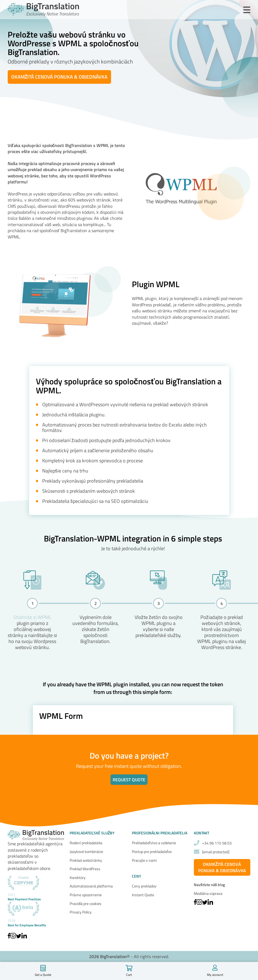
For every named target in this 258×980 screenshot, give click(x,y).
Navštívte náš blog (209, 885)
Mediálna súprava (208, 893)
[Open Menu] (247, 10)
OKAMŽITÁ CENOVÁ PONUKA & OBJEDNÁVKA (59, 77)
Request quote (129, 780)
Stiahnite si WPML (32, 617)
